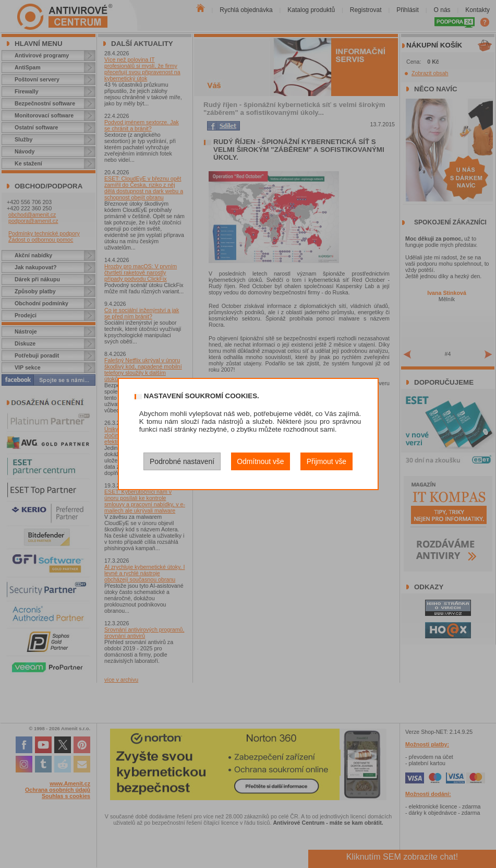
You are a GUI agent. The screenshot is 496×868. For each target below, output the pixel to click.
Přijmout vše (326, 461)
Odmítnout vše (260, 461)
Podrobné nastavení (182, 461)
